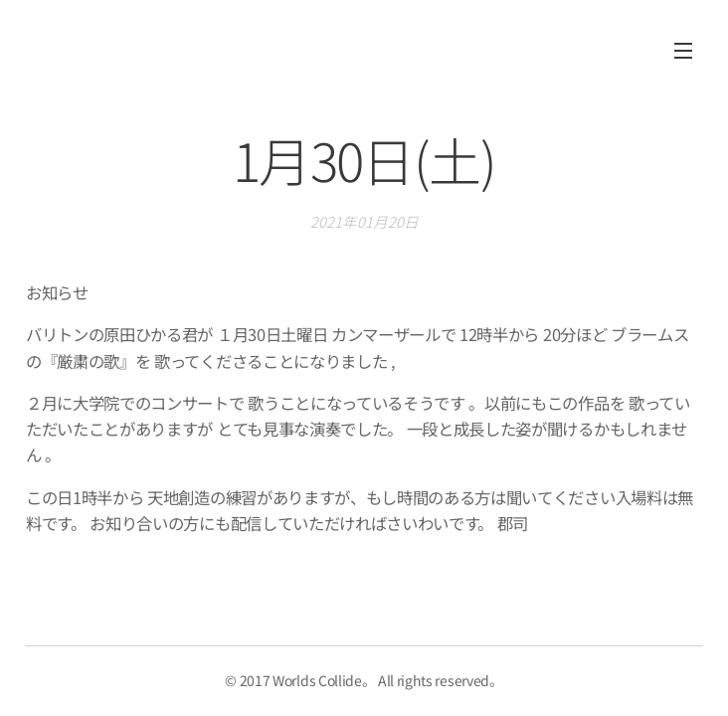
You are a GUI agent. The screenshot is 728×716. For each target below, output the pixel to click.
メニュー (683, 51)
